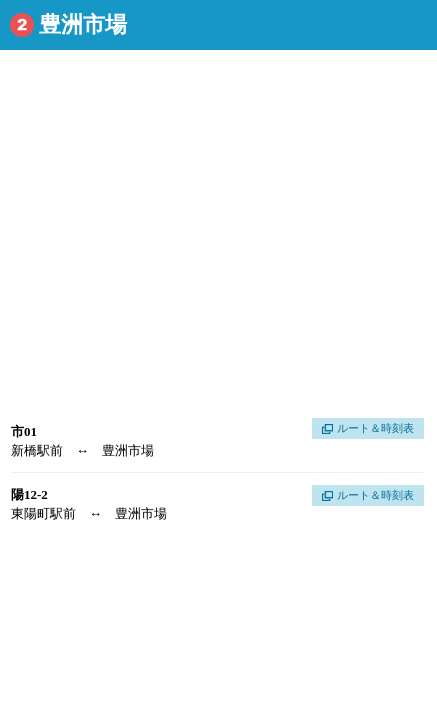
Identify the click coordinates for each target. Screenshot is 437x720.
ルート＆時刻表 (375, 428)
